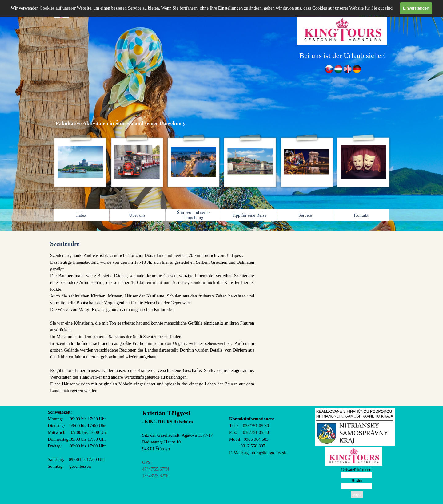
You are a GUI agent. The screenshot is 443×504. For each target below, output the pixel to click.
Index (81, 215)
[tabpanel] (343, 56)
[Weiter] (391, 162)
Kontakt (361, 215)
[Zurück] (52, 162)
